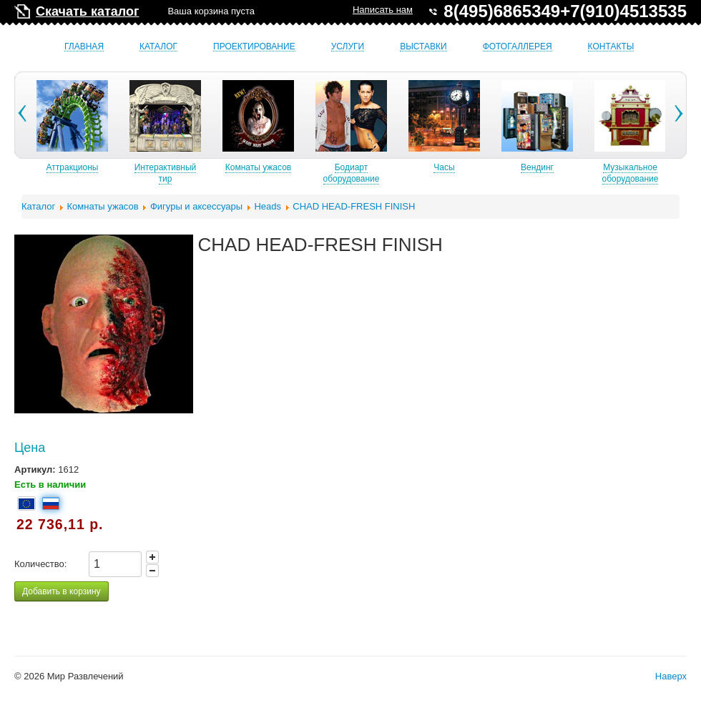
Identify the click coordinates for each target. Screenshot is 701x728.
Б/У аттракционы (57, 167)
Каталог (158, 47)
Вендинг (614, 167)
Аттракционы (150, 167)
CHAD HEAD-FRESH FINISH (354, 206)
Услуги (348, 47)
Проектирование (254, 47)
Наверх (671, 676)
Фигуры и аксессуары (196, 206)
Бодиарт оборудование (429, 173)
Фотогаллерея (518, 47)
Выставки (423, 47)
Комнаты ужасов (335, 167)
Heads (268, 206)
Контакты (611, 47)
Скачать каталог (87, 11)
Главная (84, 47)
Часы (521, 167)
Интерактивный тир (243, 173)
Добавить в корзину (62, 591)
